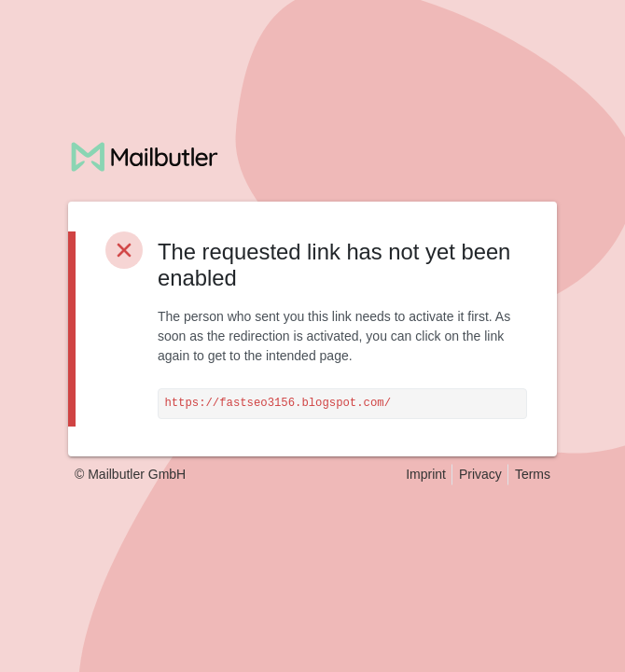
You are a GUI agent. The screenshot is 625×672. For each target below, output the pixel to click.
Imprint (426, 474)
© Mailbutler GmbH (130, 474)
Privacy (480, 474)
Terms (533, 474)
